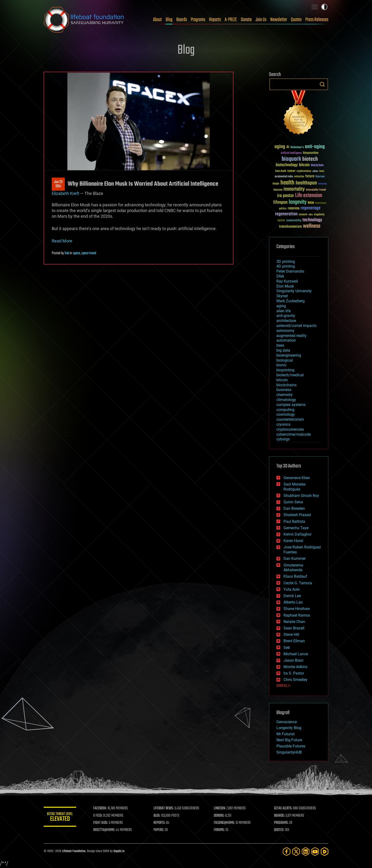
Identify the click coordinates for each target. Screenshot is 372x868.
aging (281, 306)
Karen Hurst (293, 541)
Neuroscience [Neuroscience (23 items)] (321, 203)
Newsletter (279, 20)
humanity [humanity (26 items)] (323, 184)
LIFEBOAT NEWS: (164, 808)
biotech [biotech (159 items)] (310, 159)
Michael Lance (296, 654)
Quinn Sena (293, 502)
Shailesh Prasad (297, 515)
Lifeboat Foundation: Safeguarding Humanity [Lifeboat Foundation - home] (84, 20)
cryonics (283, 424)
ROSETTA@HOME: (105, 830)
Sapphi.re (119, 851)
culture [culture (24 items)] (315, 171)
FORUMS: (220, 830)
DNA (280, 276)
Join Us (261, 20)
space (76, 253)
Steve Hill (291, 634)
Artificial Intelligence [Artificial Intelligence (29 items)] (291, 153)
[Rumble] (325, 851)
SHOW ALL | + (284, 686)
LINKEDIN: (220, 808)
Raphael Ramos (297, 615)
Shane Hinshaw (297, 609)
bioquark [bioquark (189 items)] (291, 159)
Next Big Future (289, 740)
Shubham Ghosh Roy (301, 496)
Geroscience (287, 722)
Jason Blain (293, 660)
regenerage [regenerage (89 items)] (311, 208)
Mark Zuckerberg (291, 301)
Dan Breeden (294, 508)
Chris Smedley (295, 680)
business (284, 390)
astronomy (285, 331)
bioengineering (289, 355)
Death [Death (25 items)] (322, 171)
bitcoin (282, 380)
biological (285, 360)
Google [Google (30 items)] (276, 184)
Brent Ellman (294, 641)
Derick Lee (292, 596)
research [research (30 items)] (303, 215)
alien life (284, 311)
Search (322, 84)
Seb (67, 253)
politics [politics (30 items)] (283, 209)
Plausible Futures (291, 746)
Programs (198, 20)
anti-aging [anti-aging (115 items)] (315, 147)
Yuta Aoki (292, 589)
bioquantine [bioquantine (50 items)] (311, 153)
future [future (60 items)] (310, 176)
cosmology (286, 414)
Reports (215, 20)
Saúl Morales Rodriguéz (295, 487)
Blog (169, 20)
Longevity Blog (289, 728)
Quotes (296, 20)
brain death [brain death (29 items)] (281, 171)
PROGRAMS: (281, 823)
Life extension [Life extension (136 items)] (309, 196)
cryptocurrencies (290, 429)
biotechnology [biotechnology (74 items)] (287, 165)
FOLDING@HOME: (225, 823)
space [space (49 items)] (281, 220)
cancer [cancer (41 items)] (291, 171)
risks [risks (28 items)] (311, 215)
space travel (89, 253)
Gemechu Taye (296, 528)
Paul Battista (294, 521)
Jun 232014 (58, 184)
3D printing (286, 262)
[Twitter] (296, 851)
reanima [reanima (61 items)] (294, 208)
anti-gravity (286, 316)
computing (285, 410)
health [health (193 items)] (287, 183)
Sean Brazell (294, 628)
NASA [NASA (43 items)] (311, 203)
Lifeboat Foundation (74, 851)
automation (286, 340)
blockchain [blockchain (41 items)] (317, 165)
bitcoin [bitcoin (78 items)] (304, 165)
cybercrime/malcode (294, 434)
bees (280, 345)
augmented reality (291, 336)
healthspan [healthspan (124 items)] (306, 183)
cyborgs (283, 439)
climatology (286, 400)
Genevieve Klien (297, 478)
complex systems (291, 405)
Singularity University (294, 291)
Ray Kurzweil (287, 281)
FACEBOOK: (101, 808)
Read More (62, 241)
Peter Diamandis (290, 271)
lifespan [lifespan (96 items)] (280, 202)
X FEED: (98, 816)
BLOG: (157, 816)
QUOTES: (279, 830)
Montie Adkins (295, 667)
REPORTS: (160, 823)
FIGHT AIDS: (101, 823)
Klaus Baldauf (295, 576)
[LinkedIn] (306, 851)
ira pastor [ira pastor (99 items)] (286, 196)
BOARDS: (280, 816)
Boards (182, 20)
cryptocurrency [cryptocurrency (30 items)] (304, 171)
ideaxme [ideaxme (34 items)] (278, 190)
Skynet (282, 296)
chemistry (285, 395)
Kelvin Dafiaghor (298, 534)
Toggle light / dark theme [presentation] (324, 7)
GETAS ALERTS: (283, 808)
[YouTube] (315, 851)
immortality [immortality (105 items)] (294, 189)
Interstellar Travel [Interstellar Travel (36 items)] (316, 190)
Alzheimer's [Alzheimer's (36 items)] (297, 148)
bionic (281, 365)
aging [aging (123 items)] (280, 147)
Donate (246, 20)
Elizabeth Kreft (65, 193)
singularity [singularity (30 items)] (319, 215)
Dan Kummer (295, 559)
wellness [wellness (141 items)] (312, 226)
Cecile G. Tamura (298, 583)
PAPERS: (159, 830)
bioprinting (285, 370)
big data (283, 350)
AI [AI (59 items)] (288, 147)
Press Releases (317, 20)
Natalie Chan (294, 622)
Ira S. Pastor (294, 673)
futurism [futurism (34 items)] (320, 177)
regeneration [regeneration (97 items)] (286, 214)
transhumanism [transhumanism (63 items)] (290, 227)
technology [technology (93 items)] (312, 220)
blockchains (286, 385)
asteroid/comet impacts (296, 326)
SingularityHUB (289, 752)
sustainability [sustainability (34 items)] (294, 221)
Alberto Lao (293, 602)
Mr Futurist (286, 734)
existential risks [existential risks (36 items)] (284, 177)
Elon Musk (285, 286)
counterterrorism (290, 419)
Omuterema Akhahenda (293, 568)
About (157, 20)
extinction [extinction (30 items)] (299, 177)
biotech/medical (290, 375)
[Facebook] (287, 851)
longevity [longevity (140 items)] (298, 202)
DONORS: (220, 816)
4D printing (286, 266)
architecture (286, 321)
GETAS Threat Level (60, 818)
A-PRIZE (231, 20)
